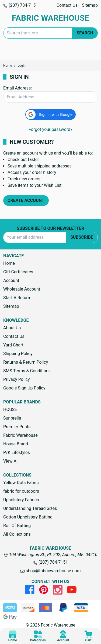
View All (11, 461)
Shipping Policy (18, 354)
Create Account (26, 200)
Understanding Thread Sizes (30, 508)
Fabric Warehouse (20, 435)
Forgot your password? (50, 129)
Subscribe (82, 237)
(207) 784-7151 (21, 5)
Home (9, 263)
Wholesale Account (22, 289)
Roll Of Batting (17, 526)
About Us (12, 328)
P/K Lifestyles (17, 452)
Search (85, 33)
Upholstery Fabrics (21, 500)
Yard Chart (13, 345)
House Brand (16, 444)
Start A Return (17, 298)
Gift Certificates (18, 272)
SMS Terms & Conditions (27, 371)
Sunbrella (12, 418)
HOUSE (10, 409)
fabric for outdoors (21, 491)
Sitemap (90, 5)
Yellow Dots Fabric (21, 483)
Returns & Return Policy (26, 362)
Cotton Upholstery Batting (28, 517)
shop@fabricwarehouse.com (50, 571)
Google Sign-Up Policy (24, 388)
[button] (50, 115)
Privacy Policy (17, 379)
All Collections (17, 534)
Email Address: (18, 88)
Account (11, 280)
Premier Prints (17, 427)
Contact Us (67, 5)
